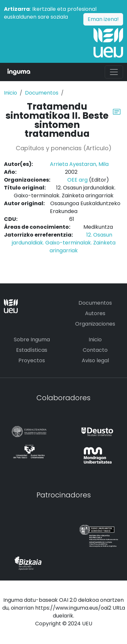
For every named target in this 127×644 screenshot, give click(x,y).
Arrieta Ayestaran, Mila (79, 164)
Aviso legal (95, 360)
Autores (95, 313)
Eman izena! (103, 19)
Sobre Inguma (32, 340)
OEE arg (77, 180)
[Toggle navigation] (114, 72)
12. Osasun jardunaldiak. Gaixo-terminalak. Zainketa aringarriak (64, 243)
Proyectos (32, 360)
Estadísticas (32, 350)
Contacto (95, 350)
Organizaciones (95, 324)
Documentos (42, 93)
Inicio (11, 93)
